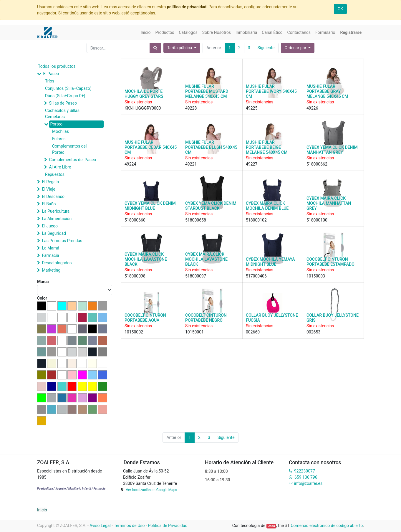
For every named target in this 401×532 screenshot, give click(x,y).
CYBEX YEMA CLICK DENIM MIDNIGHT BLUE (150, 206)
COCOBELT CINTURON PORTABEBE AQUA (145, 318)
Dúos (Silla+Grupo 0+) (65, 96)
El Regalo (50, 182)
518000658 (196, 220)
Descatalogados (57, 263)
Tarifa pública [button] (180, 48)
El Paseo (51, 74)
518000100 (317, 220)
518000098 (135, 276)
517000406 (256, 276)
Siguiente (266, 48)
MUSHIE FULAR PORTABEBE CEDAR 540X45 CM (151, 147)
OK (340, 9)
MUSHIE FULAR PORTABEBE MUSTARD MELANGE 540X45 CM (207, 91)
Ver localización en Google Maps (151, 490)
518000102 (256, 220)
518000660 (135, 220)
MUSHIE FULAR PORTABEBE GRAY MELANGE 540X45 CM (327, 91)
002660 (253, 332)
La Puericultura (56, 211)
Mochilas (61, 131)
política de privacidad (187, 7)
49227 (252, 164)
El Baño (49, 204)
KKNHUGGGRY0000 (143, 108)
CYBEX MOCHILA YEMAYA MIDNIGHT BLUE (270, 262)
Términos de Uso (129, 526)
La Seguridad (54, 233)
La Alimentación (57, 219)
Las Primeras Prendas (62, 241)
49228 (191, 108)
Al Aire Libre (60, 167)
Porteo (56, 124)
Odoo (271, 526)
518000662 (317, 164)
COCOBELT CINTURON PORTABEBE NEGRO (206, 318)
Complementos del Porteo (69, 149)
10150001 (194, 332)
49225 (252, 108)
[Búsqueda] (155, 48)
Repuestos (55, 174)
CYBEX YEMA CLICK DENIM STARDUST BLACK (211, 206)
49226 (312, 108)
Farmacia (50, 255)
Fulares (59, 139)
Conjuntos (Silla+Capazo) (68, 88)
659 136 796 (306, 477)
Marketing (51, 270)
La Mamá (50, 248)
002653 (313, 332)
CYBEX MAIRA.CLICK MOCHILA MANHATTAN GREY (329, 203)
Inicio (42, 510)
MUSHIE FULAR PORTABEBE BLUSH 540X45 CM (211, 147)
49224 (130, 164)
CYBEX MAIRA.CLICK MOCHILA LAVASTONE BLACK (146, 259)
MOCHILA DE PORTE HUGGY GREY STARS (144, 94)
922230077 (305, 471)
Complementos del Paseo (72, 160)
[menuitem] (146, 33)
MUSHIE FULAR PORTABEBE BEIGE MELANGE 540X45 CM (267, 147)
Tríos (50, 81)
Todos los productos (57, 66)
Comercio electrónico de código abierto (327, 526)
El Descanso (53, 196)
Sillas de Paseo (63, 103)
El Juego (50, 226)
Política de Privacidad (168, 526)
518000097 (196, 276)
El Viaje (49, 189)
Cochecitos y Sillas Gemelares (62, 114)
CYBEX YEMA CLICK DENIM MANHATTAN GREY (332, 150)
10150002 (134, 332)
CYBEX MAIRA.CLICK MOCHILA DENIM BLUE (267, 206)
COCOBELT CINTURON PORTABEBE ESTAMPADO (330, 262)
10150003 (316, 276)
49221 (191, 164)
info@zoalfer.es (308, 483)
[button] (298, 48)
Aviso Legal (100, 526)
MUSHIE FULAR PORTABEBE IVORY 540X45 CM (271, 91)
